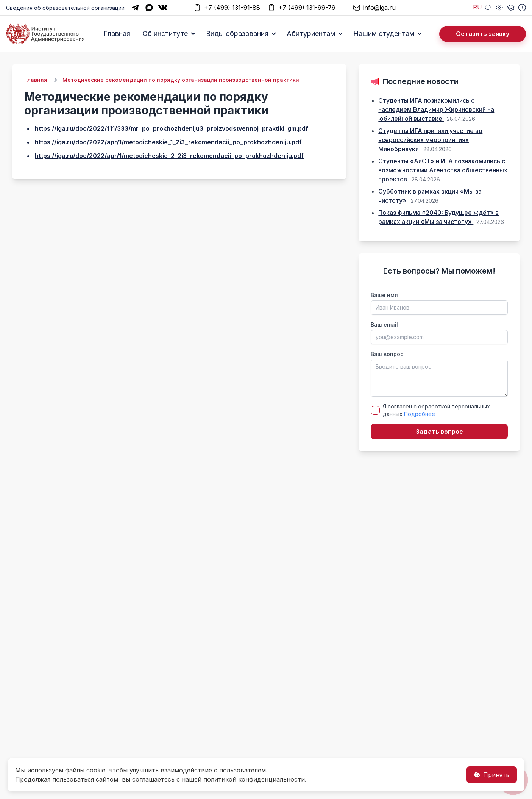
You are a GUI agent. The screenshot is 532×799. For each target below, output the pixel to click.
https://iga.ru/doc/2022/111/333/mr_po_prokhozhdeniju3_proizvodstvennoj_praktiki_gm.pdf (172, 128)
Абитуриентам (311, 34)
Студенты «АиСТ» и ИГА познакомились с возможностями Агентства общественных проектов (443, 170)
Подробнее (420, 414)
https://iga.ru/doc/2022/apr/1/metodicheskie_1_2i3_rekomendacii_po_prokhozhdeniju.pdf (168, 142)
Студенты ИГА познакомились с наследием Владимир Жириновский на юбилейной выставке (436, 109)
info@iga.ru (374, 8)
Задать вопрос (439, 432)
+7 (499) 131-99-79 (302, 8)
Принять (492, 775)
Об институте (165, 34)
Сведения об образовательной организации (65, 8)
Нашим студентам (384, 34)
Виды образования (237, 34)
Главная (117, 34)
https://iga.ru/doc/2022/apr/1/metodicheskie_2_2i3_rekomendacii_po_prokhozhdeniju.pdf (169, 156)
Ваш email (384, 324)
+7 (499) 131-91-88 (227, 8)
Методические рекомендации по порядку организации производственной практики (181, 80)
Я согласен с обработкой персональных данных (436, 410)
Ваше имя (384, 295)
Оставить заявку (483, 34)
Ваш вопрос (387, 354)
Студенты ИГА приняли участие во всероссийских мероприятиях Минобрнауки (430, 140)
